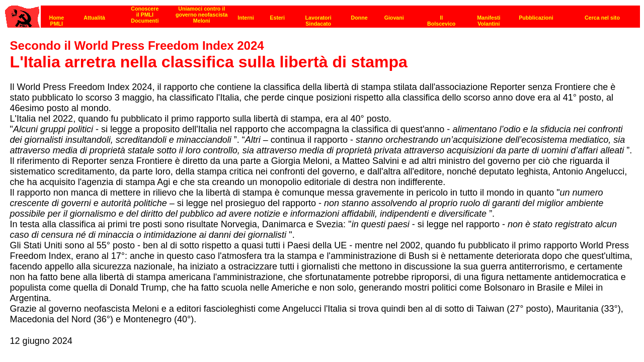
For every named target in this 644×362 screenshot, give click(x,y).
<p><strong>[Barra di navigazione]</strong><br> (323, 14)
